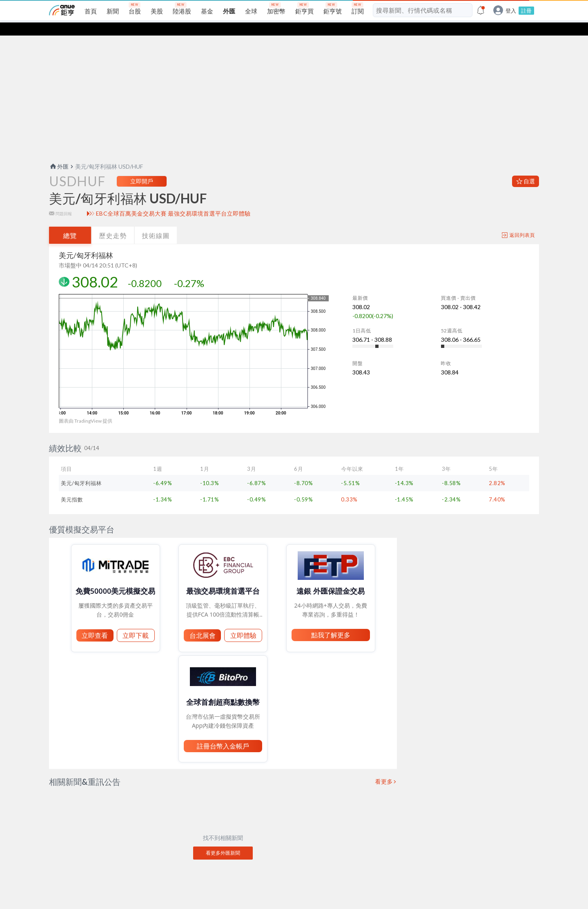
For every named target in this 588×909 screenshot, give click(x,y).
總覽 (70, 222)
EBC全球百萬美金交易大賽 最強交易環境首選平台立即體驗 (173, 201)
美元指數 (72, 486)
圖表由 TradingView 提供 (86, 408)
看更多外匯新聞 (223, 840)
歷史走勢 (113, 222)
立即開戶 (142, 168)
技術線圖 (156, 222)
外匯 (59, 153)
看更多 (384, 769)
